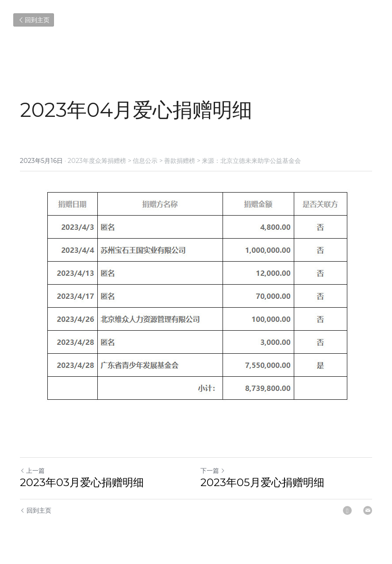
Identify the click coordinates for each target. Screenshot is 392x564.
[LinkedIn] (347, 510)
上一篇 (32, 471)
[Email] (368, 510)
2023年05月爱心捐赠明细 (262, 482)
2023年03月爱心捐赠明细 (82, 482)
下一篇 (213, 471)
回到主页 (34, 20)
